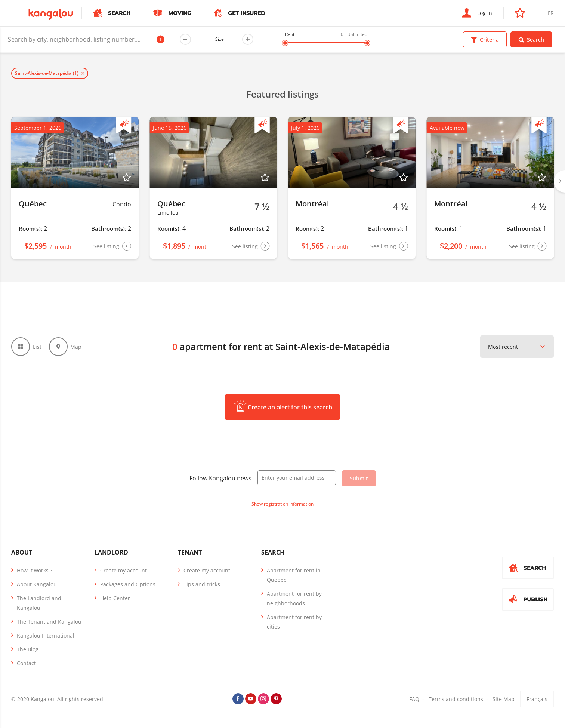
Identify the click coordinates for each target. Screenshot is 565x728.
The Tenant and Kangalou (49, 622)
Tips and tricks (202, 584)
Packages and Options (128, 584)
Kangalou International (46, 635)
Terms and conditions (456, 699)
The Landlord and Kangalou (39, 603)
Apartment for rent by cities (294, 622)
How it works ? (35, 570)
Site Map (504, 699)
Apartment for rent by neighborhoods (294, 598)
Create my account (124, 570)
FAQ (414, 699)
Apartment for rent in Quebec (294, 575)
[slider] (285, 43)
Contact (26, 663)
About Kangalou (37, 584)
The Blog (28, 649)
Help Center (115, 598)
